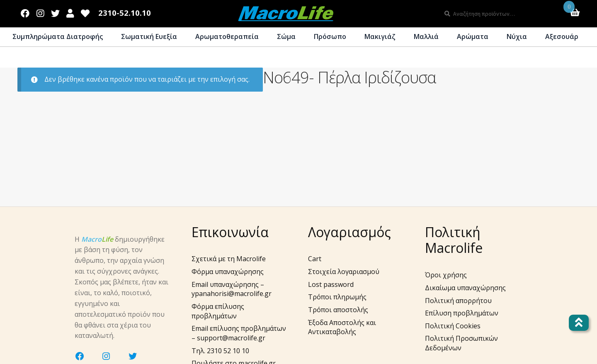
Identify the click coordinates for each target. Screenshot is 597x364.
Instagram (40, 12)
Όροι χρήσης (446, 275)
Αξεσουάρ (562, 36)
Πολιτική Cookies (453, 326)
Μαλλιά (426, 36)
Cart (315, 259)
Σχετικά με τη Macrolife (229, 259)
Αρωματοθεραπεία (227, 36)
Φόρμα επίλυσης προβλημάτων (218, 311)
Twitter (55, 12)
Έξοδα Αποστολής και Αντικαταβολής (342, 327)
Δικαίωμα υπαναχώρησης (465, 288)
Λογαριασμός (70, 12)
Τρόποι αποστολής (338, 310)
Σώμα (286, 36)
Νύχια (517, 36)
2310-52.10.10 (125, 13)
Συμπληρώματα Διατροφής (58, 36)
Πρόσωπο (330, 36)
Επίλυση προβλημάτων (462, 313)
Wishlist (85, 12)
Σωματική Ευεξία (149, 36)
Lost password (331, 284)
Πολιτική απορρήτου (458, 301)
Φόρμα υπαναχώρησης (228, 272)
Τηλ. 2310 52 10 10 (220, 351)
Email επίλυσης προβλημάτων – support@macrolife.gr (239, 333)
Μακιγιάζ (380, 36)
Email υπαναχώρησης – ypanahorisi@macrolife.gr (232, 289)
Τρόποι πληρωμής (337, 297)
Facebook (25, 12)
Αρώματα (473, 36)
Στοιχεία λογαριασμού (344, 272)
